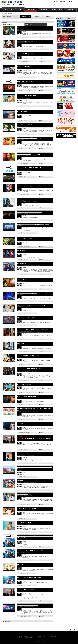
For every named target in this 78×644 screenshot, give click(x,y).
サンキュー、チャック (23, 454)
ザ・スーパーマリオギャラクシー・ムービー (28, 605)
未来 (18, 423)
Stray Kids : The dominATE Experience (27, 293)
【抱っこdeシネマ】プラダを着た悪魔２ (27, 438)
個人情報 (37, 636)
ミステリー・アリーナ (23, 185)
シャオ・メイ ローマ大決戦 (24, 154)
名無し (19, 200)
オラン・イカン (21, 239)
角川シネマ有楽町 (29, 638)
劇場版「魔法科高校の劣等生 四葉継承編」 (27, 396)
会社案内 (21, 636)
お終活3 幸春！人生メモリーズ (25, 125)
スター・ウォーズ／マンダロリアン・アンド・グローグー (31, 167)
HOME (3, 13)
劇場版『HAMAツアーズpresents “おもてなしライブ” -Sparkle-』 (33, 224)
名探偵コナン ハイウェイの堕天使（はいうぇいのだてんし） (32, 551)
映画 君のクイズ (21, 251)
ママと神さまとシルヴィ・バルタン (26, 329)
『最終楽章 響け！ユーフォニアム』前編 (27, 508)
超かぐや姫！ (20, 564)
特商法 (20, 638)
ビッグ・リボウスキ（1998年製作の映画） (27, 138)
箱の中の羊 (20, 28)
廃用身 (19, 343)
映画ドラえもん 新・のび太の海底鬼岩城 (27, 577)
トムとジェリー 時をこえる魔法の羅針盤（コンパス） (30, 95)
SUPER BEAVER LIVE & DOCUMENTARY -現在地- (30, 212)
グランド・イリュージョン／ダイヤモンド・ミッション (30, 368)
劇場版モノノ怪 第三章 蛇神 (24, 67)
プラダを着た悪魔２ (22, 589)
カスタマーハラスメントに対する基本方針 (48, 636)
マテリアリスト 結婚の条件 (24, 53)
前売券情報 (48, 17)
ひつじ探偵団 (20, 384)
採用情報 (33, 636)
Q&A (24, 638)
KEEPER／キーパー (22, 112)
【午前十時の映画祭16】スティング (26, 355)
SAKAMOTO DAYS (22, 481)
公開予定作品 (37, 17)
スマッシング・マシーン (23, 280)
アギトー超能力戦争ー (23, 494)
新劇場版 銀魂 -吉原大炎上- (24, 81)
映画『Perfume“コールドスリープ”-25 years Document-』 (31, 305)
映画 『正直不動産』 (22, 264)
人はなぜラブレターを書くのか (25, 523)
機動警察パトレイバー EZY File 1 (26, 317)
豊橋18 (6, 13)
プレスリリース (27, 636)
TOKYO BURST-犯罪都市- (24, 41)
